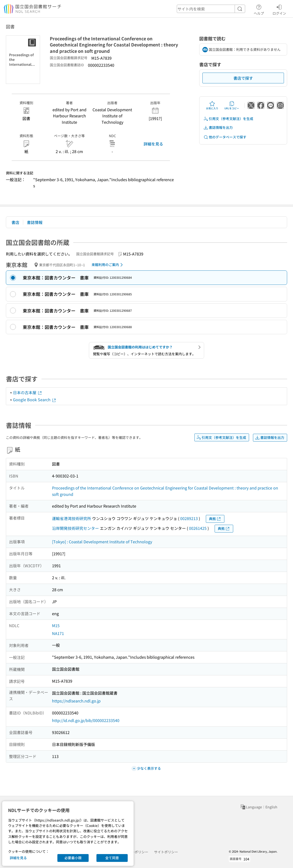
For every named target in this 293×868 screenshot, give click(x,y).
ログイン (279, 9)
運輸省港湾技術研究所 (72, 518)
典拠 (215, 519)
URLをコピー (232, 105)
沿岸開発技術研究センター (75, 528)
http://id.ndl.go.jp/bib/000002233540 (86, 720)
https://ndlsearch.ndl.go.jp (76, 701)
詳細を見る (153, 144)
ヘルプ (259, 9)
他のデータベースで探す (225, 137)
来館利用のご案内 (108, 265)
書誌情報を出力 (218, 128)
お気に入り (212, 105)
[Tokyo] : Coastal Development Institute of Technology (102, 542)
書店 (15, 222)
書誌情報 (35, 222)
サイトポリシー (166, 852)
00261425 (198, 528)
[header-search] (211, 9)
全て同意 (112, 858)
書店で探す (243, 78)
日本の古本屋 (28, 392)
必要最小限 (73, 858)
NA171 (58, 633)
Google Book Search (35, 400)
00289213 (189, 518)
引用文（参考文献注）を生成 (228, 119)
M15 (56, 625)
